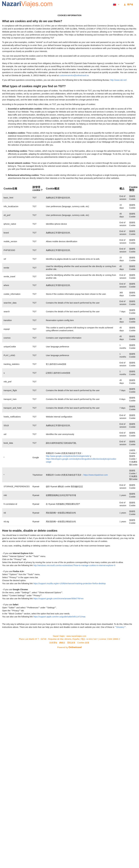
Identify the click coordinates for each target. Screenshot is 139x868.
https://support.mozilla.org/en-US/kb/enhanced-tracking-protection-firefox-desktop (69, 583)
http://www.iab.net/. (119, 80)
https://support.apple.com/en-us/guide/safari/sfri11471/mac (59, 617)
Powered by (69, 647)
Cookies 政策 (83, 643)
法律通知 (53, 643)
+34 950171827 (92, 639)
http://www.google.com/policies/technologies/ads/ (68, 456)
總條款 (62, 643)
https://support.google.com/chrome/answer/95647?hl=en (58, 599)
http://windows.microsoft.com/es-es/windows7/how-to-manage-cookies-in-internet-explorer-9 (74, 565)
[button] (116, 4)
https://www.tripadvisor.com (96, 475)
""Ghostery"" (120, 627)
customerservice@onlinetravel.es (74, 75)
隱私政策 (71, 643)
